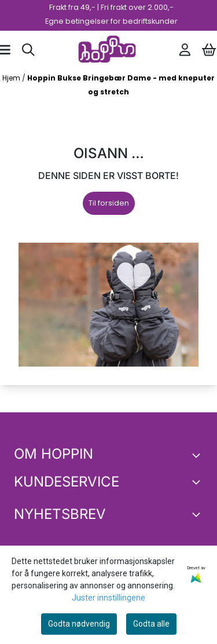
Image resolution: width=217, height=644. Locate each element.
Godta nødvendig (79, 624)
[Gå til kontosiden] (185, 50)
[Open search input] (28, 50)
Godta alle (151, 624)
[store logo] (107, 50)
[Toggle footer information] (198, 455)
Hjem (12, 78)
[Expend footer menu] (198, 482)
